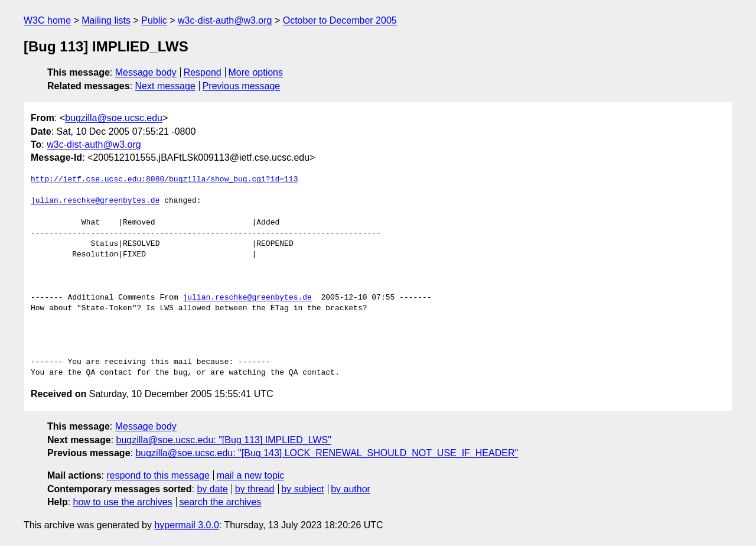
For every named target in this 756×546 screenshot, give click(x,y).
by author (351, 489)
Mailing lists (106, 20)
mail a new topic (251, 475)
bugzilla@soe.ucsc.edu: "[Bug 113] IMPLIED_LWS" (224, 440)
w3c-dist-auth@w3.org (225, 20)
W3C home (47, 20)
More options (256, 72)
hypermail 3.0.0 (186, 525)
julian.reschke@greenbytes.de (95, 201)
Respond (203, 72)
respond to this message (158, 475)
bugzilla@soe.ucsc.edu (114, 118)
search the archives (221, 502)
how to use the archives (123, 502)
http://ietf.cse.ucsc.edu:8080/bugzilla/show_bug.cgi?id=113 (164, 180)
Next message (165, 86)
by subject (302, 489)
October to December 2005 (340, 20)
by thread (255, 489)
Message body (146, 72)
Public (154, 20)
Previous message (242, 86)
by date (212, 489)
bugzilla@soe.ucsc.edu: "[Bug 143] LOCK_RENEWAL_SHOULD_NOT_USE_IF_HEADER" (327, 453)
